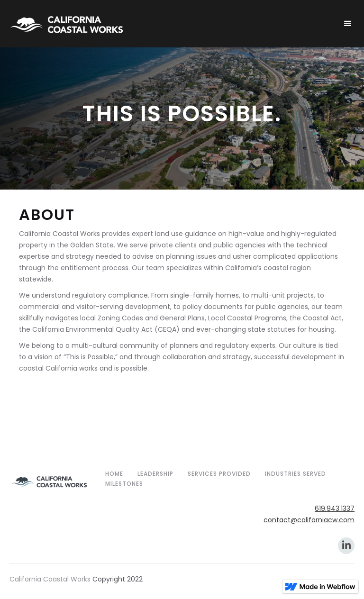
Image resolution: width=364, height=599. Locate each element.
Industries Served (296, 474)
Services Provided (219, 474)
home (114, 474)
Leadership (155, 474)
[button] (348, 24)
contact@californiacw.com (309, 520)
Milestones (124, 484)
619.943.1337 (335, 508)
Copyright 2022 (118, 579)
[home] (172, 24)
